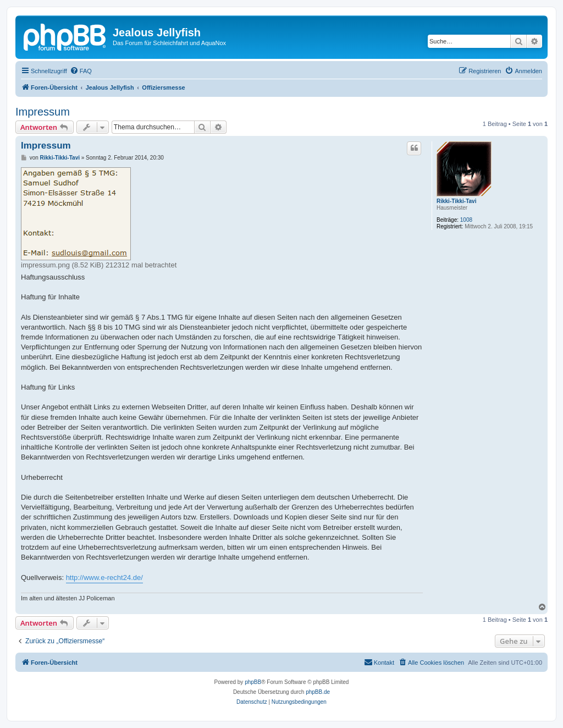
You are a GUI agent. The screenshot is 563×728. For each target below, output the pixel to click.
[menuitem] (81, 71)
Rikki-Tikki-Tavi (456, 201)
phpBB (253, 682)
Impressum (43, 112)
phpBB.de (318, 692)
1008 (466, 220)
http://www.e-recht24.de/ (104, 578)
